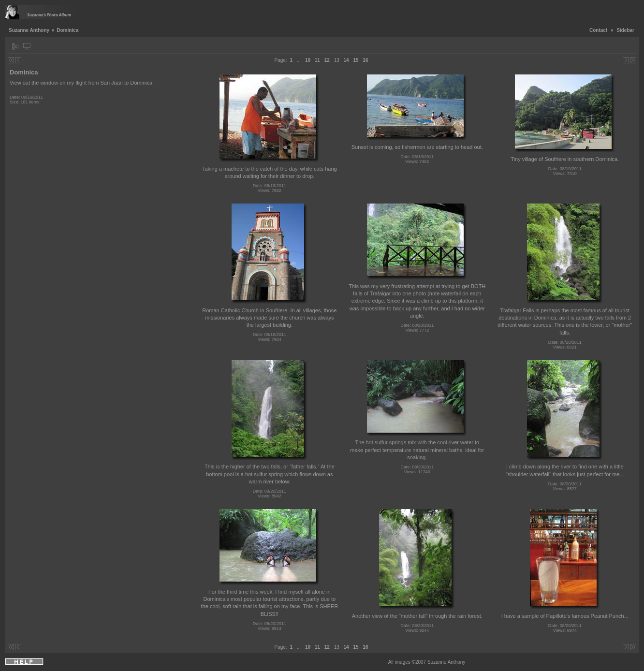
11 (317, 60)
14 (346, 60)
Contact (598, 30)
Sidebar (625, 30)
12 (327, 60)
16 (365, 60)
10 (308, 60)
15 (356, 60)
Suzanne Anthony (29, 30)
